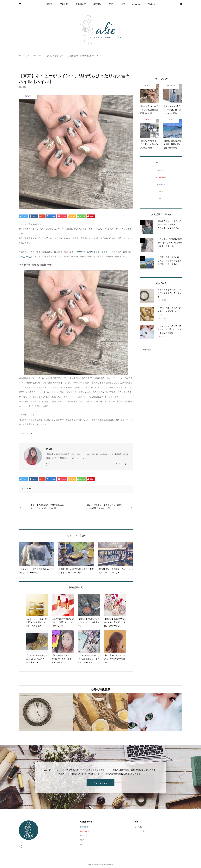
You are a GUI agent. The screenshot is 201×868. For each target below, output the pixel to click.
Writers (151, 4)
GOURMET (81, 4)
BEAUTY (97, 4)
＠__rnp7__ (26, 256)
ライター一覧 (140, 831)
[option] (46, 712)
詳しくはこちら (100, 783)
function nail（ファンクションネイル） (92, 252)
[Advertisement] (161, 402)
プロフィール (121, 464)
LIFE (123, 4)
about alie (137, 4)
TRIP (111, 4)
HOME (49, 4)
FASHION (64, 4)
